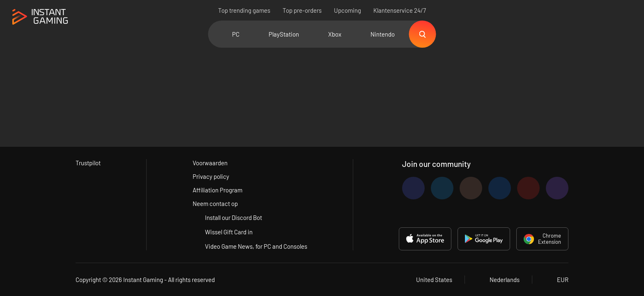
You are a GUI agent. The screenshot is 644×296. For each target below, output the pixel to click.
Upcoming (347, 10)
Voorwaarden (210, 163)
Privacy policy (211, 176)
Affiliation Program (217, 190)
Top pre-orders (302, 10)
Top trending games (244, 10)
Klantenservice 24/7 (400, 10)
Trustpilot (88, 163)
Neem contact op (215, 203)
